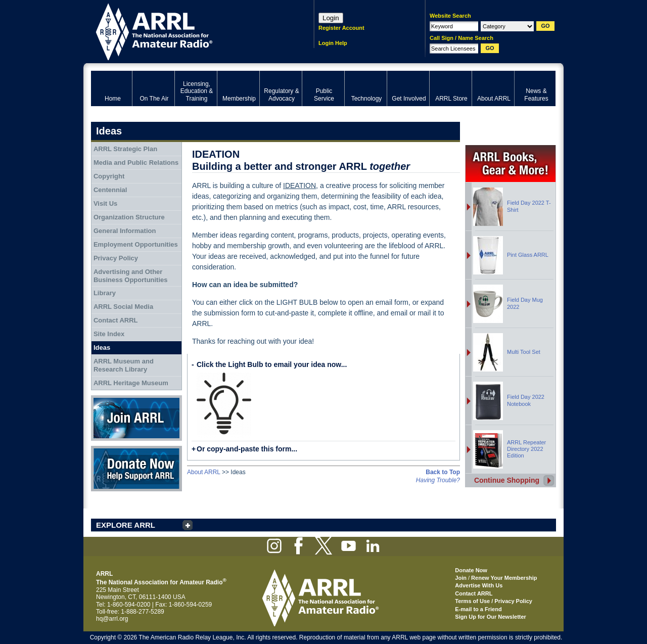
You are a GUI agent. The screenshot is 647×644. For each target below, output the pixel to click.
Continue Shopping (507, 480)
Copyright (109, 176)
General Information (125, 231)
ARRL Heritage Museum (131, 383)
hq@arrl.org (112, 619)
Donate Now (136, 469)
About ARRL (204, 472)
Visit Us (105, 203)
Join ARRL (136, 418)
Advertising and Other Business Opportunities (131, 276)
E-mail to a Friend (478, 609)
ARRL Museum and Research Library (124, 365)
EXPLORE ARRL (126, 525)
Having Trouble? (438, 480)
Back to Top (443, 472)
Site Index (109, 334)
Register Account (341, 28)
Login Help (333, 43)
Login (331, 18)
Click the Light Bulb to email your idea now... (272, 364)
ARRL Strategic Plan (125, 149)
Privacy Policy (116, 258)
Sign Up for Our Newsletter (491, 617)
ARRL (189, 31)
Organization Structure (129, 217)
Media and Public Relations (136, 163)
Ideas (102, 348)
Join (461, 578)
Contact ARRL (116, 320)
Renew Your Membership (504, 578)
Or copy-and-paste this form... (247, 449)
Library (105, 293)
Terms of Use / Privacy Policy (494, 601)
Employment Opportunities (136, 244)
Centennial (110, 190)
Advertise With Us (479, 585)
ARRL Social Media (123, 307)
